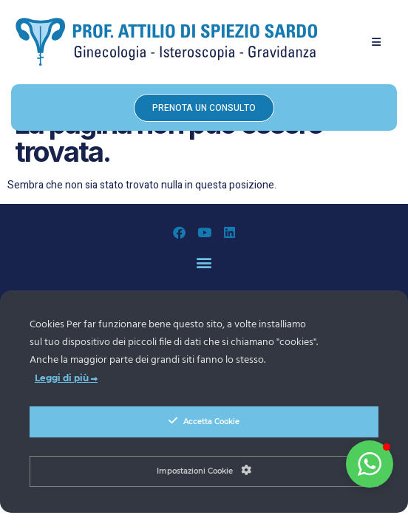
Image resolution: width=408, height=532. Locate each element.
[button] (377, 42)
